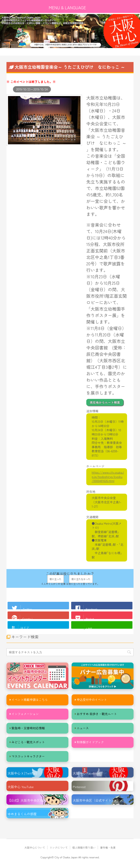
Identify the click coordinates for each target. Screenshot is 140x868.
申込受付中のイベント (92, 700)
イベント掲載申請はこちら (30, 700)
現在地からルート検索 (105, 402)
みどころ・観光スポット (28, 742)
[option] (70, 31)
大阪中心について (35, 847)
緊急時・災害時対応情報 (28, 728)
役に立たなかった (81, 579)
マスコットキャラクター (28, 756)
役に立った (56, 579)
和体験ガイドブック (90, 742)
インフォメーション (25, 714)
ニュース (83, 728)
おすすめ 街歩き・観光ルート (97, 714)
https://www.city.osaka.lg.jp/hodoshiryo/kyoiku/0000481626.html (108, 477)
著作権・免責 (108, 847)
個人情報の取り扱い (84, 847)
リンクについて (59, 847)
